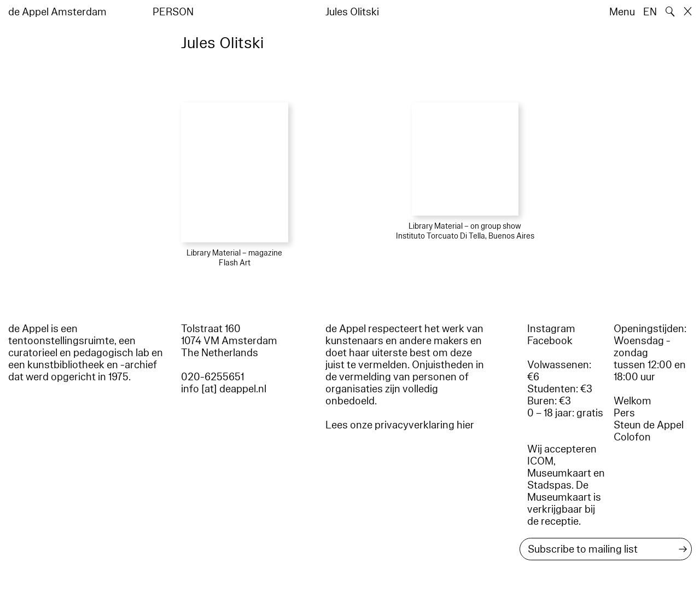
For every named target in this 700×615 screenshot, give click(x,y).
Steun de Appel (649, 425)
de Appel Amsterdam (57, 12)
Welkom (632, 401)
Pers (624, 413)
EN (650, 12)
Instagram (551, 329)
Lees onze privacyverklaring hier (400, 425)
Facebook (550, 341)
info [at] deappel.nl (224, 389)
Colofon (632, 437)
